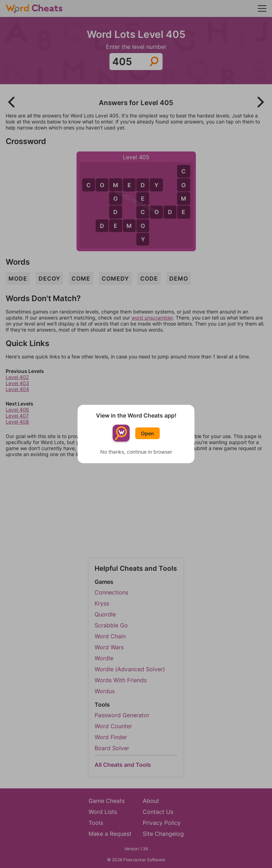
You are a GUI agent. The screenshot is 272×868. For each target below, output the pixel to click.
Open (148, 433)
